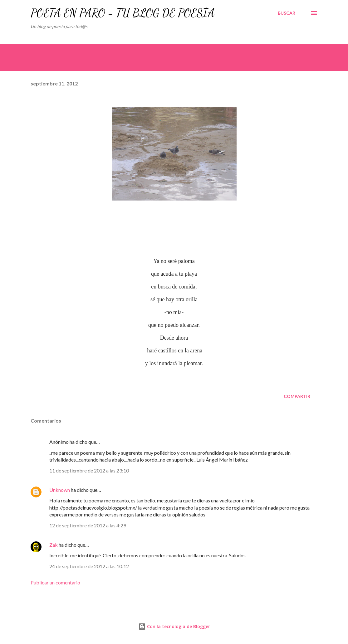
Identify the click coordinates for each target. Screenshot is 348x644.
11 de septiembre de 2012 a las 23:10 (89, 470)
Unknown (60, 490)
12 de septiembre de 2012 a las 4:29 (88, 525)
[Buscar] (287, 13)
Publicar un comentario (55, 582)
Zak (54, 545)
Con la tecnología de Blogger (174, 626)
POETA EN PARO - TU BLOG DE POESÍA (123, 13)
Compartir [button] (297, 396)
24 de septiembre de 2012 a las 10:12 (89, 566)
